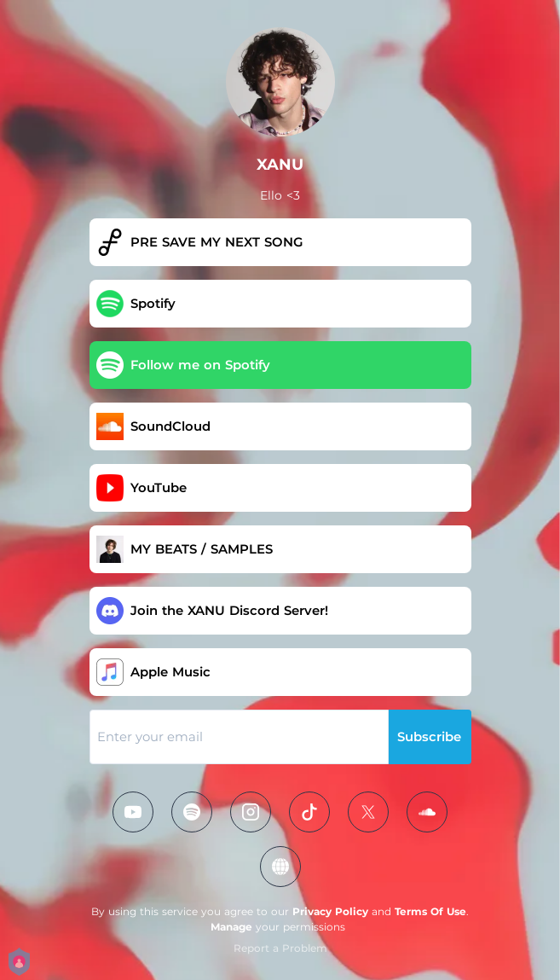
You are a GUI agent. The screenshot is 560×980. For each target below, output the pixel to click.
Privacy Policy (330, 911)
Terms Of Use (430, 911)
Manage (231, 927)
